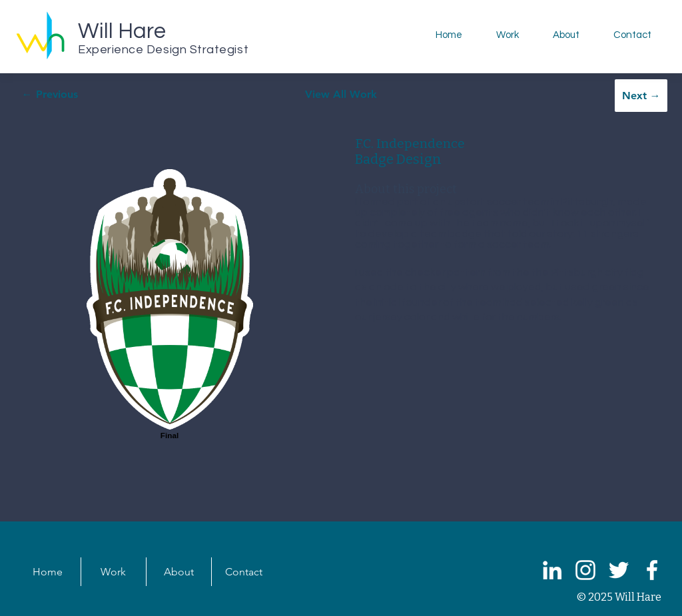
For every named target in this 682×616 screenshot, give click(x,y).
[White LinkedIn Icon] (552, 570)
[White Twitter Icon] (619, 570)
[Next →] (641, 96)
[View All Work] (341, 94)
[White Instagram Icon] (585, 570)
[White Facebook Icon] (652, 570)
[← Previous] (50, 94)
